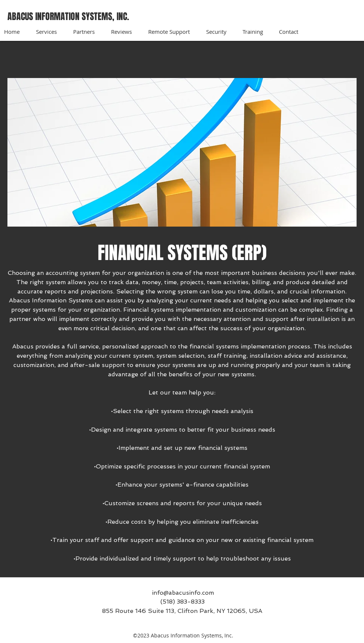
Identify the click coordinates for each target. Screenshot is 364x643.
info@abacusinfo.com (183, 593)
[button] (51, 32)
